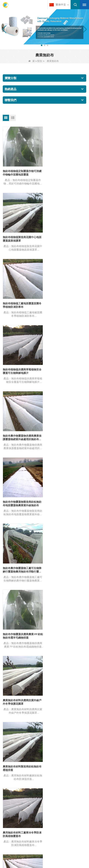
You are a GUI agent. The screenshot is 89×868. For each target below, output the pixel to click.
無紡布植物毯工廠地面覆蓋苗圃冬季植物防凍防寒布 (22, 238)
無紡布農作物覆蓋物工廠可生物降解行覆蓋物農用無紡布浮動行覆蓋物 (22, 370)
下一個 (45, 533)
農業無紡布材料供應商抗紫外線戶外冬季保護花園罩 (22, 436)
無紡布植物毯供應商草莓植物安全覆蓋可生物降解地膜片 (66, 238)
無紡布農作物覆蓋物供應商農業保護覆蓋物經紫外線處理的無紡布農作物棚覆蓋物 (22, 304)
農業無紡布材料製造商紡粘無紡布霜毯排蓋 (66, 436)
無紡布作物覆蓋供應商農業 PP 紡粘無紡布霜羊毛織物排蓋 (65, 370)
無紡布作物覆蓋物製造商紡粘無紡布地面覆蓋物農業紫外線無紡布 (66, 304)
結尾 (55, 533)
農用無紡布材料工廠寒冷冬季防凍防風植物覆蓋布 (22, 501)
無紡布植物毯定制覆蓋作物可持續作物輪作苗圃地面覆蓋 (22, 172)
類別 (40, 61)
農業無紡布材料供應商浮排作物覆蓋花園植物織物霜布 (66, 501)
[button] (42, 45)
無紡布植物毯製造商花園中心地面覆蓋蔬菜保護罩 (66, 172)
